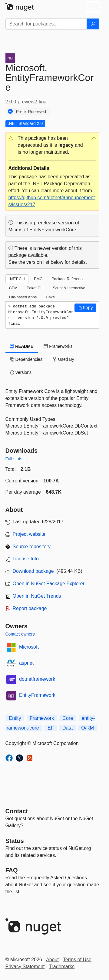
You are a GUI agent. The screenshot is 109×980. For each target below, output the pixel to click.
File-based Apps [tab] (23, 297)
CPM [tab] (13, 288)
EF (51, 728)
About (52, 960)
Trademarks (62, 967)
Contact (17, 811)
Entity (15, 718)
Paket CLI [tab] (35, 288)
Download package (33, 571)
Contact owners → (23, 634)
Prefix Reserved (31, 112)
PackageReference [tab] (68, 279)
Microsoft (29, 647)
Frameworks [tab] (58, 346)
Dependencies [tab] (26, 359)
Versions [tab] (21, 372)
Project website (29, 534)
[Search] (93, 24)
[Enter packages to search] (46, 24)
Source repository (32, 547)
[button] (52, 145)
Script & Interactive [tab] (69, 288)
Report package (30, 608)
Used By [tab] (63, 359)
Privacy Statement (25, 967)
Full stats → (17, 459)
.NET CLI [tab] (17, 279)
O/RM (88, 728)
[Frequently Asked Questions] (12, 870)
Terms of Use (77, 960)
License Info (26, 559)
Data (68, 728)
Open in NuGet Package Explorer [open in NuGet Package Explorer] (49, 584)
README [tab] (22, 346)
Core (68, 718)
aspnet (26, 663)
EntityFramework (37, 695)
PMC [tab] (38, 279)
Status (15, 841)
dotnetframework (37, 679)
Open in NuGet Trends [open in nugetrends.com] (37, 596)
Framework (42, 718)
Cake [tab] (50, 297)
